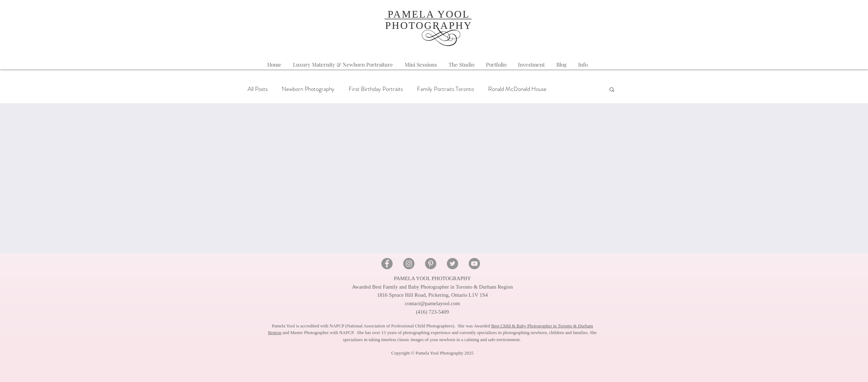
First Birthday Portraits (376, 89)
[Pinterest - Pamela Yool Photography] (431, 264)
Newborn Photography (308, 89)
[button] (583, 65)
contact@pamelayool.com (433, 303)
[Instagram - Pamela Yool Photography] (409, 264)
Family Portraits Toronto (445, 89)
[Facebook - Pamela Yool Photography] (387, 264)
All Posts (258, 89)
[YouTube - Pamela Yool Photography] (474, 264)
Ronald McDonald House (517, 89)
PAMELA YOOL (429, 14)
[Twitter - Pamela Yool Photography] (452, 264)
